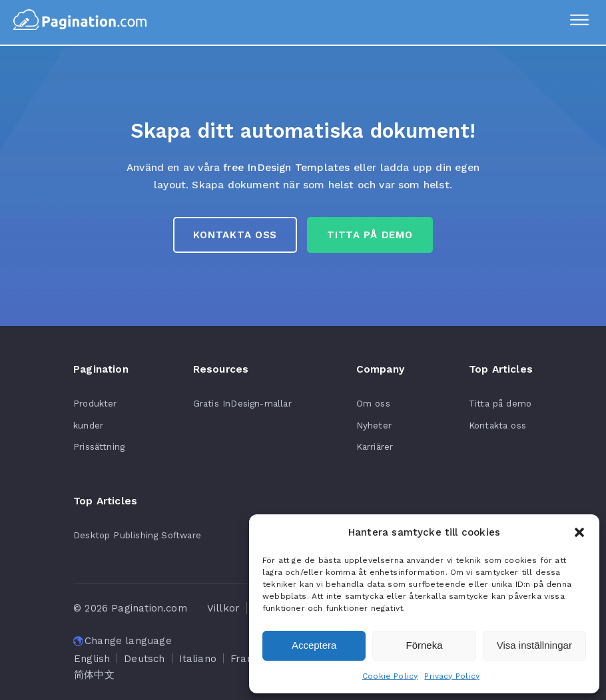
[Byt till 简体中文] (94, 675)
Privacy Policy (452, 676)
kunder (88, 425)
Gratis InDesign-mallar (242, 403)
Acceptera (314, 645)
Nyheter (374, 425)
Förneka (424, 645)
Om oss (373, 403)
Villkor (223, 608)
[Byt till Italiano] (198, 659)
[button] (579, 532)
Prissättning (99, 446)
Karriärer (375, 446)
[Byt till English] (92, 659)
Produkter (95, 403)
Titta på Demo (370, 235)
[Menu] (579, 22)
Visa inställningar (534, 645)
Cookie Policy (390, 676)
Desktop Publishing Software (137, 535)
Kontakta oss (235, 235)
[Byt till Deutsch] (144, 659)
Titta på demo (500, 403)
